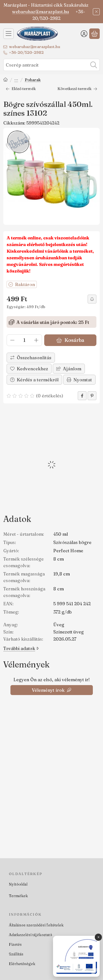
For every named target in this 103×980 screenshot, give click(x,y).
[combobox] (51, 65)
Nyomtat (79, 380)
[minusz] (12, 340)
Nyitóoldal (18, 884)
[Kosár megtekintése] (94, 34)
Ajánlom (69, 369)
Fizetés (15, 944)
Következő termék (77, 89)
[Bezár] (96, 12)
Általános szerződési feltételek (36, 925)
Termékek (18, 896)
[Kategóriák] (9, 34)
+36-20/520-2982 (26, 52)
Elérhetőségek (22, 964)
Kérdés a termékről (34, 380)
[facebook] (82, 396)
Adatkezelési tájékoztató (30, 935)
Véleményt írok (51, 690)
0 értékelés (50, 396)
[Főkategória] (5, 80)
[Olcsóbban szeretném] (92, 299)
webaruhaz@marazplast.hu (41, 12)
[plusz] (36, 340)
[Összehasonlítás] (31, 358)
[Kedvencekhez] (29, 369)
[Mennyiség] (24, 340)
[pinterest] (92, 396)
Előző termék (21, 89)
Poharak (33, 80)
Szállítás (16, 954)
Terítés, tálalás (16, 80)
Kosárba (70, 340)
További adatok (21, 648)
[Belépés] (84, 34)
